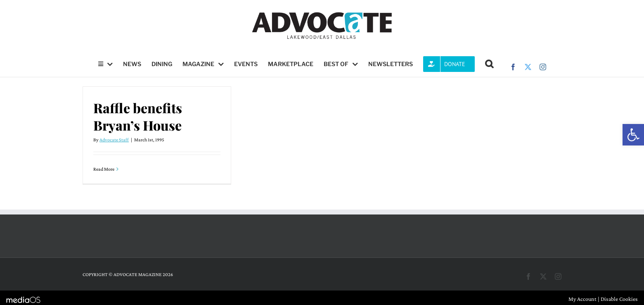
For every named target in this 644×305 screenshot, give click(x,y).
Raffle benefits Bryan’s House (138, 116)
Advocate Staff (114, 140)
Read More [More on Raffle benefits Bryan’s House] (104, 169)
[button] (633, 135)
